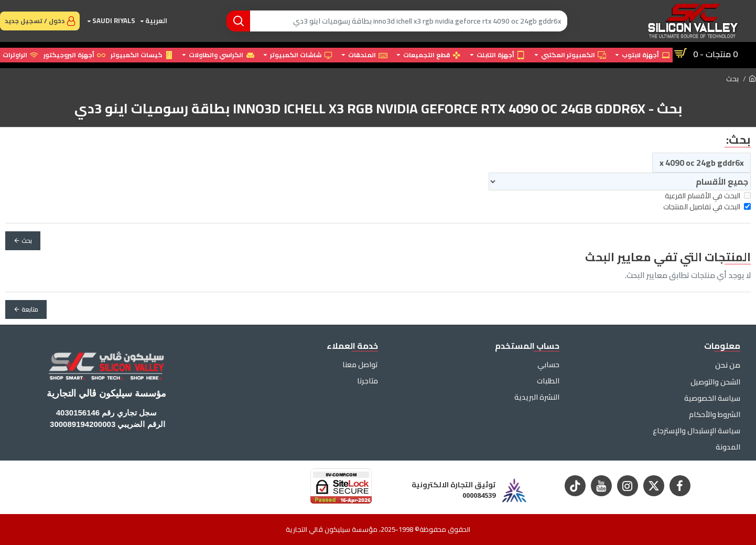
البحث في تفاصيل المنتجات (707, 207)
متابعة (30, 309)
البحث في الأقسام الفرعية (708, 196)
